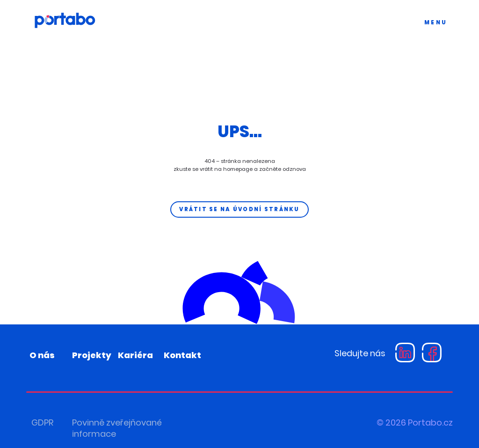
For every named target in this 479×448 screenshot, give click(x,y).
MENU (436, 22)
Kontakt (182, 355)
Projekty (92, 355)
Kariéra (135, 355)
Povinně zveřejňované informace (117, 428)
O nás (42, 355)
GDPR (42, 422)
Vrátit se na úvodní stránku (239, 209)
